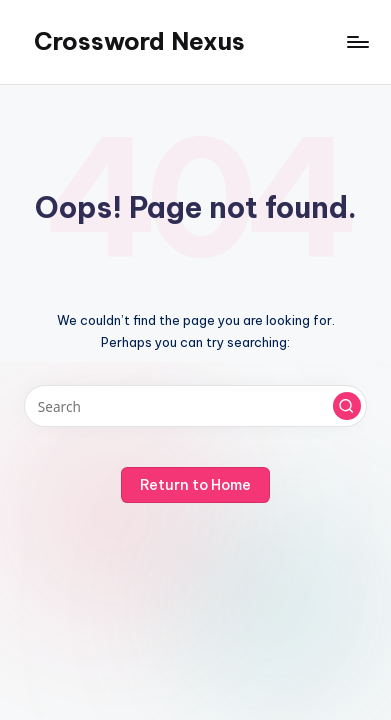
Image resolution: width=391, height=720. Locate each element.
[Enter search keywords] (195, 406)
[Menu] (357, 41)
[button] (347, 406)
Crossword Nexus (139, 41)
